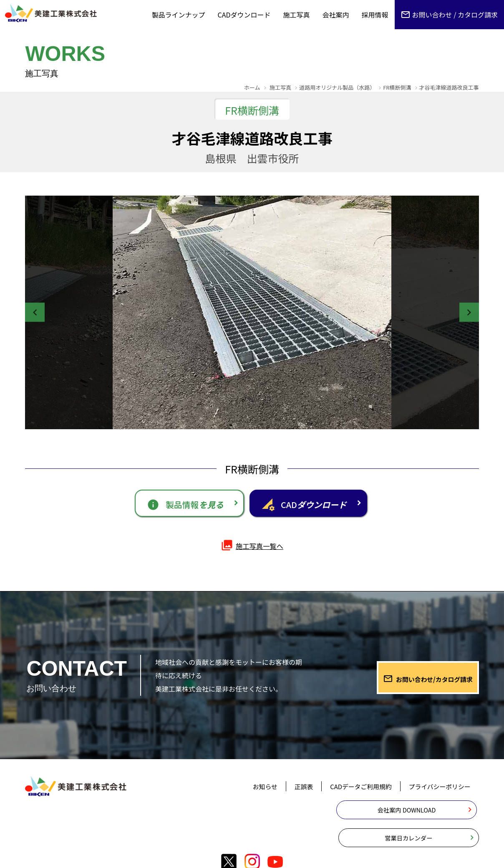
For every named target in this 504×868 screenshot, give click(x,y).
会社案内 (336, 15)
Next (464, 312)
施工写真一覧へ (252, 552)
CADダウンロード (244, 15)
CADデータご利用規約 (354, 793)
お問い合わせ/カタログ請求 (422, 680)
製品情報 (168, 506)
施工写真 (297, 15)
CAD (324, 506)
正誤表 (293, 793)
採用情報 (375, 15)
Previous (40, 312)
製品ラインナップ (179, 15)
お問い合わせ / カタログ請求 (455, 15)
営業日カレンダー (425, 819)
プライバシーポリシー (437, 793)
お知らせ (253, 793)
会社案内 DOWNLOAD (311, 819)
